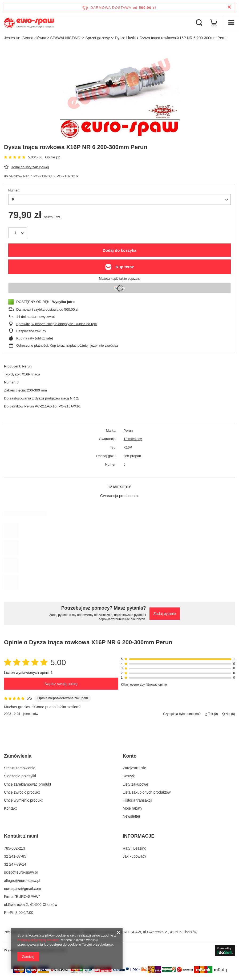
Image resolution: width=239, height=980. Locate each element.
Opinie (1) (53, 157)
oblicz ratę (44, 338)
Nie (228, 714)
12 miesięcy (133, 439)
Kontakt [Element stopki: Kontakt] (10, 808)
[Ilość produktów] (18, 233)
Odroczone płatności (32, 345)
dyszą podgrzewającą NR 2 (56, 398)
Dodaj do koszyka (120, 250)
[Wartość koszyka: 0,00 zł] (214, 23)
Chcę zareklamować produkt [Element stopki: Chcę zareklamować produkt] (28, 784)
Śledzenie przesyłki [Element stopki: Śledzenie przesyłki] (20, 776)
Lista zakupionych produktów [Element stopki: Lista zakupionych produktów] (147, 792)
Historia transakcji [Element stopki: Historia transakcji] (137, 800)
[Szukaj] (199, 23)
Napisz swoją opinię (61, 684)
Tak (211, 714)
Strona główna (34, 38)
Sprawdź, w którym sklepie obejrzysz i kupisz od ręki (56, 324)
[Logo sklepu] (29, 23)
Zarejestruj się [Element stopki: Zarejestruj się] (135, 768)
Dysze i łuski (125, 38)
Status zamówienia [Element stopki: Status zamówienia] (20, 768)
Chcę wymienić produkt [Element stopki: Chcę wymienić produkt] (23, 800)
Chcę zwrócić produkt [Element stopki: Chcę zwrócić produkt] (22, 792)
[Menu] (231, 23)
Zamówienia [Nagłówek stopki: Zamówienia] (18, 756)
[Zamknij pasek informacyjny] (229, 7)
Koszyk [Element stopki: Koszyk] (129, 776)
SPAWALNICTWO (65, 38)
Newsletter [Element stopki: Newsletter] (132, 816)
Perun (128, 431)
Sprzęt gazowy (98, 38)
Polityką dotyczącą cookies (38, 940)
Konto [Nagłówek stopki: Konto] (130, 756)
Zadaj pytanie (165, 614)
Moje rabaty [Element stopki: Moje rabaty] (133, 808)
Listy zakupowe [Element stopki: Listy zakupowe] (136, 784)
